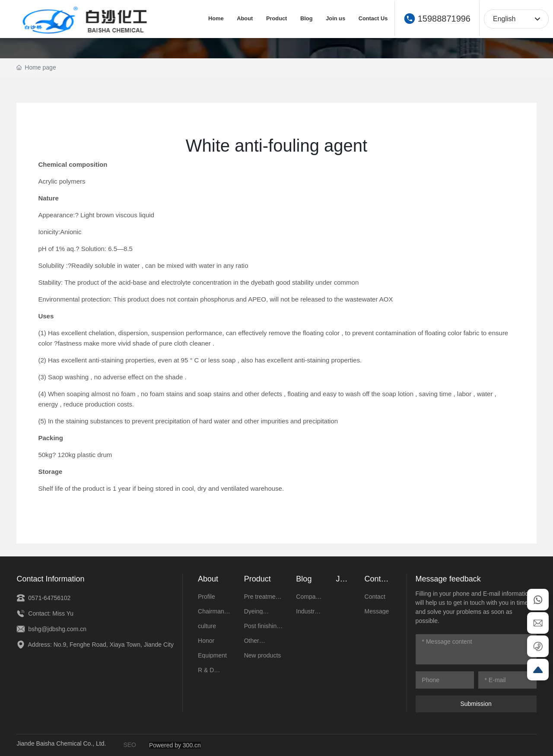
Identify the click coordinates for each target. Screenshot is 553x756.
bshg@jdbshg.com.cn (51, 629)
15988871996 (444, 19)
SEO (130, 745)
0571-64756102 (43, 598)
